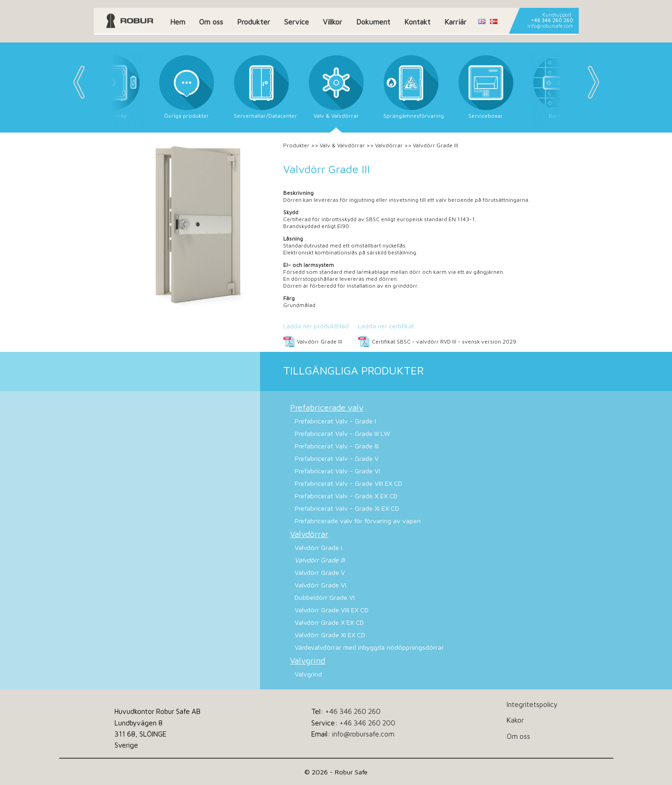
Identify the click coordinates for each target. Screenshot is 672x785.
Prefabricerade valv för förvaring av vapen (358, 521)
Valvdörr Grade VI (321, 585)
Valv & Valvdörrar (342, 145)
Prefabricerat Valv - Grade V (337, 458)
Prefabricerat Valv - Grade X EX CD (346, 496)
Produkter (254, 22)
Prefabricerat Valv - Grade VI (337, 471)
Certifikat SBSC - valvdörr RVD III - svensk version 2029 (444, 341)
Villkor (333, 22)
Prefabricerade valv (327, 408)
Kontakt (417, 22)
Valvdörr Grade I (318, 547)
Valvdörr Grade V (320, 572)
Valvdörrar (389, 145)
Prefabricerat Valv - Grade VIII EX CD (348, 483)
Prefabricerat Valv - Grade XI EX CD (347, 508)
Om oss (211, 22)
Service (297, 22)
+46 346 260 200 (367, 723)
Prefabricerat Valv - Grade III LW (342, 433)
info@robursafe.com (550, 26)
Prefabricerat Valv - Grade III (337, 446)
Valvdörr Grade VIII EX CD (332, 610)
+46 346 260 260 (552, 20)
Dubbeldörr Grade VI (325, 597)
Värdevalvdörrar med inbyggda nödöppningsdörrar (369, 647)
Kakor (515, 720)
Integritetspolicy (532, 704)
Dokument (373, 22)
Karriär (455, 22)
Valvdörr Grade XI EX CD (330, 635)
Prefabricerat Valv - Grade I (335, 421)
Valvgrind (308, 661)
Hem (178, 22)
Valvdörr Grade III (320, 341)
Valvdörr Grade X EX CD (329, 622)
